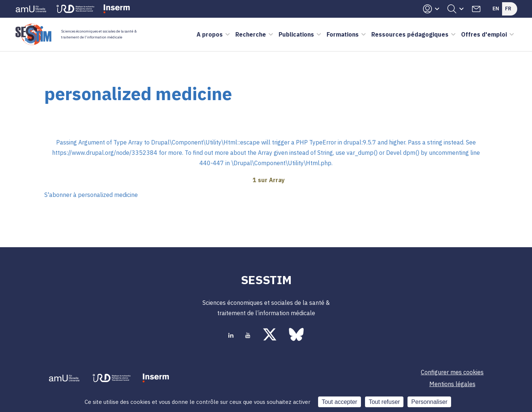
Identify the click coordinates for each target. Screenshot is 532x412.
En (496, 8)
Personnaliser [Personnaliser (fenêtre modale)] (429, 402)
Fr (508, 8)
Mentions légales (452, 384)
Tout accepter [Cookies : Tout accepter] (340, 402)
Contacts (476, 9)
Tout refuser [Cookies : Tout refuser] (384, 402)
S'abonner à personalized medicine (91, 195)
